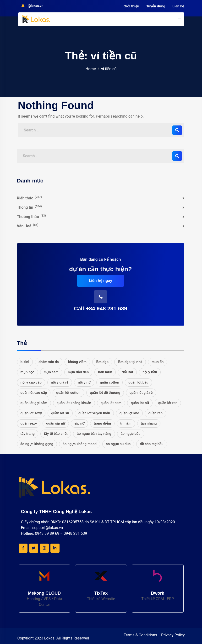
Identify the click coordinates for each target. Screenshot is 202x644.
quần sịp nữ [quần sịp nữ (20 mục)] (56, 423)
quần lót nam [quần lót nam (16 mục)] (111, 403)
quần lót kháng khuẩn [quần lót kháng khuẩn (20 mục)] (74, 403)
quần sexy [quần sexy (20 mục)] (29, 423)
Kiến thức (29, 198)
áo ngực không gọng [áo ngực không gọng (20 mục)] (37, 444)
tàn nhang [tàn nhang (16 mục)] (149, 423)
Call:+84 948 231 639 (100, 308)
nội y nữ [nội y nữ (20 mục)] (84, 382)
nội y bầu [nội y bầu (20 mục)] (150, 372)
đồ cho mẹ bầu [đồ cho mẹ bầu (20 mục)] (152, 444)
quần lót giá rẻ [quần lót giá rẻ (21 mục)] (141, 393)
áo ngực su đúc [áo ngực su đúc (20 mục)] (118, 444)
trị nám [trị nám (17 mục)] (126, 423)
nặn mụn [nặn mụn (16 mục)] (105, 372)
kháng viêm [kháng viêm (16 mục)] (77, 362)
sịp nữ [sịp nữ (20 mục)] (79, 423)
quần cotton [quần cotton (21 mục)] (109, 382)
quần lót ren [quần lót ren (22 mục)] (168, 403)
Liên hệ (178, 6)
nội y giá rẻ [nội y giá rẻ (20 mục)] (60, 382)
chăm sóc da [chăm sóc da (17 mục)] (49, 362)
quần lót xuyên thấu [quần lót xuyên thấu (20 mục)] (94, 413)
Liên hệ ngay (101, 281)
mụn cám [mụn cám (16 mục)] (51, 372)
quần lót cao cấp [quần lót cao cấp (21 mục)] (34, 393)
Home (91, 69)
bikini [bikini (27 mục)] (25, 362)
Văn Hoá (28, 226)
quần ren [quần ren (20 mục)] (156, 413)
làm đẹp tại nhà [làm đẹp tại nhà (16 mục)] (130, 362)
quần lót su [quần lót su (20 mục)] (60, 413)
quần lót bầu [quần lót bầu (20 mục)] (138, 382)
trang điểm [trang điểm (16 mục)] (102, 423)
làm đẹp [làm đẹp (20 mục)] (102, 362)
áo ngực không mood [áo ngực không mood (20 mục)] (80, 444)
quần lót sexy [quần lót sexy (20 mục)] (31, 413)
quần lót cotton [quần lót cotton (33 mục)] (68, 393)
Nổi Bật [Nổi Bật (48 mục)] (127, 372)
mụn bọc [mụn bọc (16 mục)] (27, 372)
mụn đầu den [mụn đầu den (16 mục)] (78, 372)
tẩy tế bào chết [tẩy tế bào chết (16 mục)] (56, 434)
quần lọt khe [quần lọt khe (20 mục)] (129, 413)
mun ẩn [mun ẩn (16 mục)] (158, 362)
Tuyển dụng (156, 6)
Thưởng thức (31, 216)
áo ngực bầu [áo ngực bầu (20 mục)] (131, 434)
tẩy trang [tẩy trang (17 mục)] (28, 434)
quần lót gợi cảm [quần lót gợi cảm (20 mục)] (34, 403)
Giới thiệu (131, 6)
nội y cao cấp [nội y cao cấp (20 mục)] (31, 382)
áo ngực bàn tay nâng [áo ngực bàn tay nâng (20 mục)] (94, 434)
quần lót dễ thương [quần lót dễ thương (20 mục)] (105, 393)
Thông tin (29, 207)
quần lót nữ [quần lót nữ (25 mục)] (140, 403)
